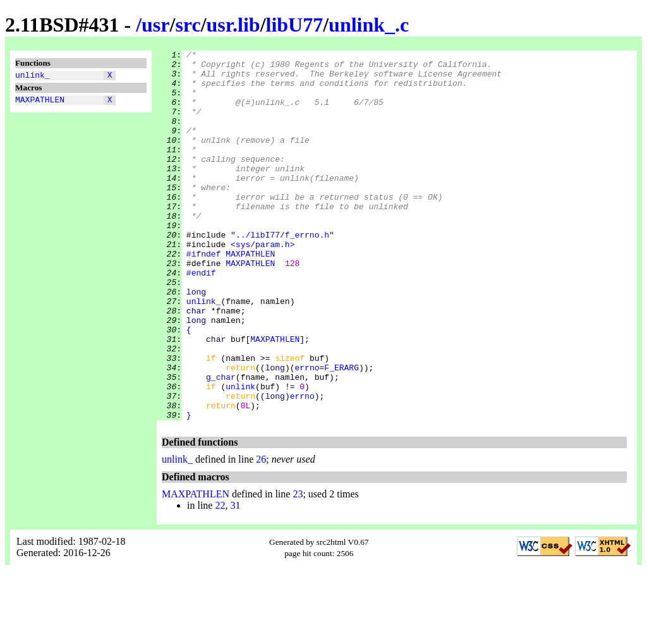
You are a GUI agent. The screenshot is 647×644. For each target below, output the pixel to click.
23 (298, 568)
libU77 (295, 25)
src (188, 25)
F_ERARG (342, 432)
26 (261, 533)
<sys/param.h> (263, 284)
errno (307, 432)
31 (235, 579)
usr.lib (233, 25)
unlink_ (33, 76)
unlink (240, 454)
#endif (201, 318)
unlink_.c (369, 25)
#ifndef (204, 295)
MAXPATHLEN (40, 103)
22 (220, 579)
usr (155, 25)
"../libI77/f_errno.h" (282, 272)
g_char (221, 443)
